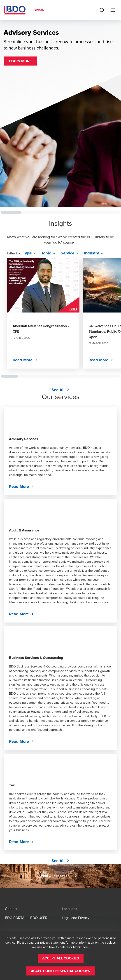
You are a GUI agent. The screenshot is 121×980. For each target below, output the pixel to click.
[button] (20, 61)
